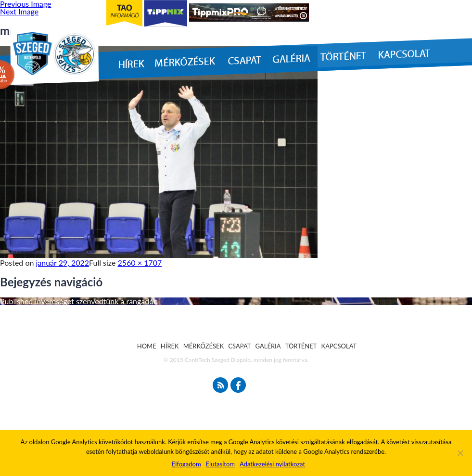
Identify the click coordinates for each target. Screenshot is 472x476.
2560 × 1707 (140, 263)
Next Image (19, 11)
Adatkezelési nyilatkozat (272, 464)
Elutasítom (220, 464)
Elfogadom (186, 464)
